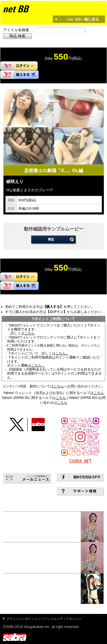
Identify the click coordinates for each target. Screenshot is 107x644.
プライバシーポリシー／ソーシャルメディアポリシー (44, 619)
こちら (29, 333)
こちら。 (62, 353)
